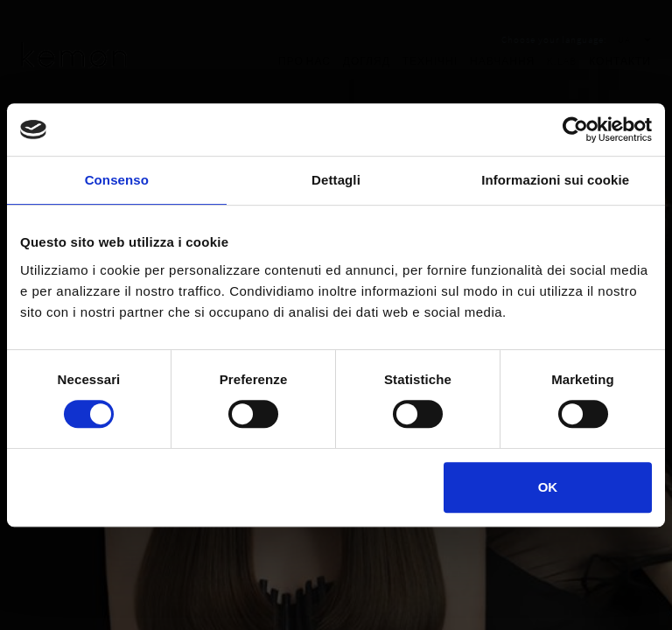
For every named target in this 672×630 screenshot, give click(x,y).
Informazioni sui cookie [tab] (555, 180)
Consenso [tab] (117, 180)
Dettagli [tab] (336, 180)
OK (548, 487)
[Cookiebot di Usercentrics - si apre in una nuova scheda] (575, 129)
